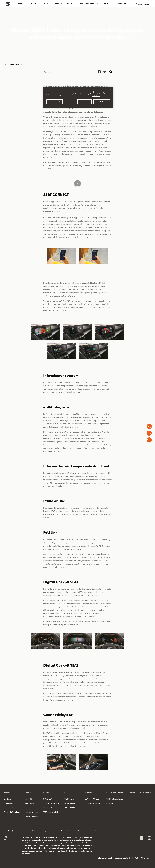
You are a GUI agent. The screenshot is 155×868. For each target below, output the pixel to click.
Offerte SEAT (48, 848)
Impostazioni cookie (55, 102)
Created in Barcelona (12, 862)
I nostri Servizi (70, 853)
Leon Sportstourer (31, 862)
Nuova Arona (29, 853)
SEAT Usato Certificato (88, 4)
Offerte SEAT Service (51, 853)
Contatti (106, 4)
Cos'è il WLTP (9, 857)
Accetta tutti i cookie (102, 102)
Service (58, 4)
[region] (78, 97)
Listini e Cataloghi (31, 866)
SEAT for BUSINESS (92, 848)
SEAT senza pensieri (50, 862)
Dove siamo (8, 853)
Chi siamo (7, 848)
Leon (27, 857)
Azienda (21, 4)
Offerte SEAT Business (51, 857)
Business (70, 4)
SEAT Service (69, 848)
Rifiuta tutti (84, 102)
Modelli (33, 4)
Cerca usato (111, 853)
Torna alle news (16, 65)
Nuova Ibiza (29, 848)
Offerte (45, 4)
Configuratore (121, 4)
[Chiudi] (110, 89)
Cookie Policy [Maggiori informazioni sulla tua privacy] (96, 96)
